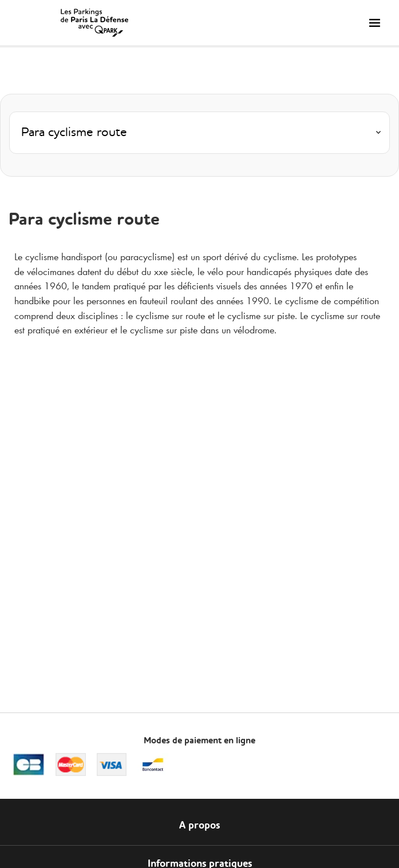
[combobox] (200, 136)
